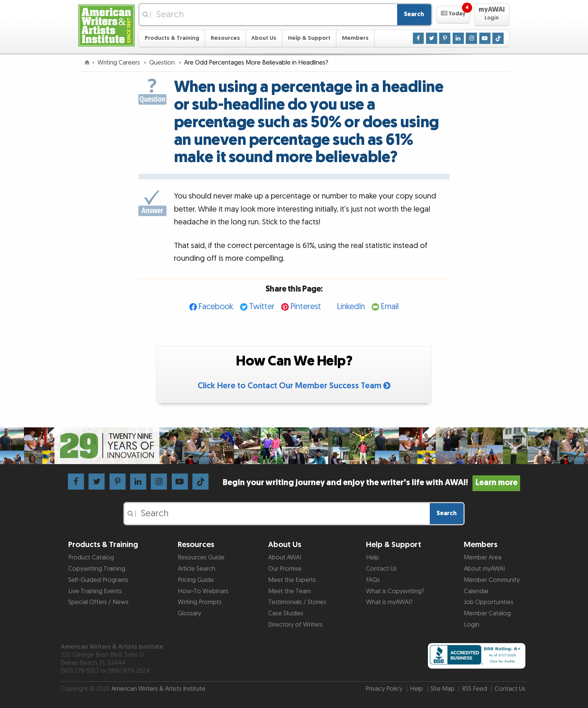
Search (414, 14)
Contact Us (381, 569)
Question (163, 63)
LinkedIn (351, 307)
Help (373, 558)
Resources (225, 38)
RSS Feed (475, 689)
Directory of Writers (295, 625)
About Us (264, 38)
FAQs (373, 580)
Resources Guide (201, 558)
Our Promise (285, 569)
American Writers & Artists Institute (158, 689)
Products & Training (172, 38)
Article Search (196, 569)
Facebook (216, 307)
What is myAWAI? (389, 602)
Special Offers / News (98, 602)
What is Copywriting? (395, 591)
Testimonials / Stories (297, 602)
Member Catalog (487, 613)
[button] (453, 15)
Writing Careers (119, 63)
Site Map (442, 689)
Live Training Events (95, 591)
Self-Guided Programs (98, 580)
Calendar (476, 591)
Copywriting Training (97, 569)
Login (472, 625)
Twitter (262, 307)
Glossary (189, 613)
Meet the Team (289, 591)
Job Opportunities (489, 602)
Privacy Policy (384, 689)
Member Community (492, 580)
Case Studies (286, 613)
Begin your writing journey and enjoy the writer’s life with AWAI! (371, 483)
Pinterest (306, 307)
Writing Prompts (200, 602)
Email (390, 307)
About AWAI (285, 558)
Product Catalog (91, 558)
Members (355, 38)
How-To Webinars (203, 591)
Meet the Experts (292, 580)
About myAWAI (484, 569)
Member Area (483, 558)
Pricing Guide (196, 580)
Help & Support (309, 38)
